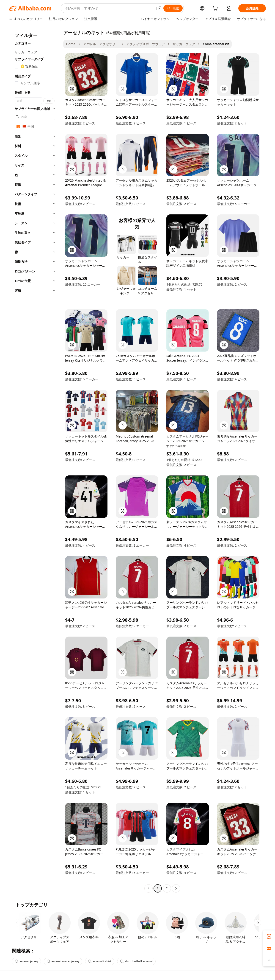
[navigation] (35, 461)
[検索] (173, 8)
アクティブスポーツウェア (146, 44)
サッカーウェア (184, 44)
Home (71, 44)
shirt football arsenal (136, 961)
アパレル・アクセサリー (101, 44)
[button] (159, 8)
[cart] (216, 9)
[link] (269, 936)
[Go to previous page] (148, 888)
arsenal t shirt (100, 961)
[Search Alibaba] (109, 8)
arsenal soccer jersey (63, 961)
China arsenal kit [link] (216, 44)
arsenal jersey (26, 961)
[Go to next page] (176, 888)
